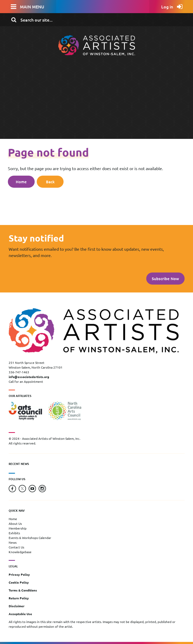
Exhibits (14, 533)
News (13, 542)
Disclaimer (17, 606)
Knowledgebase (20, 552)
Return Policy (19, 598)
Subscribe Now (165, 279)
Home (21, 182)
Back (50, 182)
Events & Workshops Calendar (30, 538)
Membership (18, 528)
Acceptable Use (20, 614)
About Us (15, 523)
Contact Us (16, 547)
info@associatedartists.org (29, 377)
